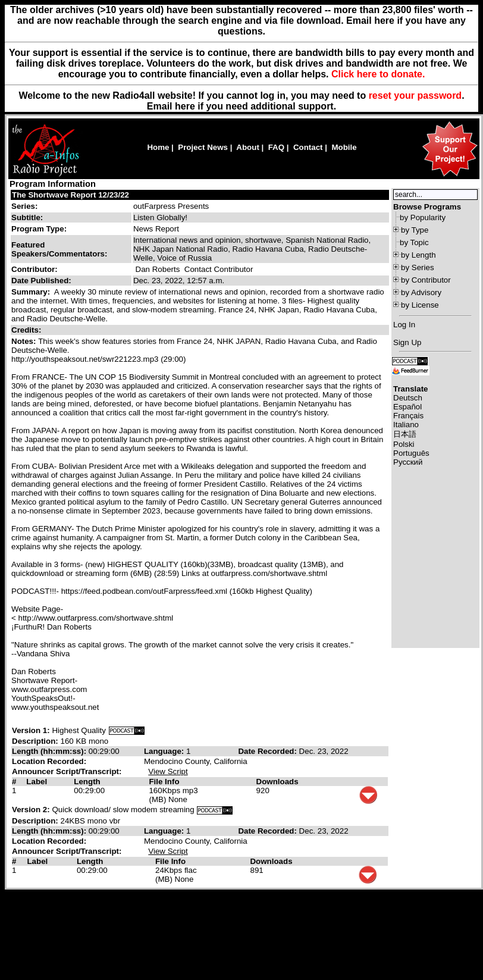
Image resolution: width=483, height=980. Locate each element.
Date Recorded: (268, 751)
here (185, 106)
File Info (164, 782)
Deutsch (408, 398)
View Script (168, 771)
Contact (308, 147)
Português (411, 453)
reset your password (415, 96)
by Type (415, 230)
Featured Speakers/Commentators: (59, 249)
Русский (408, 462)
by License (420, 305)
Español (407, 407)
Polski (404, 444)
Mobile (344, 147)
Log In (404, 325)
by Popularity (423, 217)
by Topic (414, 242)
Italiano (406, 425)
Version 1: (31, 730)
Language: (165, 751)
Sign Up (407, 342)
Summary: (32, 292)
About (248, 147)
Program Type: (39, 229)
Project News (203, 147)
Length (87, 782)
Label (37, 782)
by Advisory (421, 292)
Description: (36, 741)
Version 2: (31, 810)
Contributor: (34, 269)
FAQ (276, 147)
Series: (24, 206)
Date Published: (41, 281)
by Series (418, 267)
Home (158, 147)
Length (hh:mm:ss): (50, 751)
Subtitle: (27, 217)
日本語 (405, 434)
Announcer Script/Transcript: (67, 771)
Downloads (277, 782)
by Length (418, 255)
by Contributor (426, 280)
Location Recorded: (49, 761)
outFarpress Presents (171, 206)
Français (408, 416)
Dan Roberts (158, 269)
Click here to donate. (378, 74)
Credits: (27, 330)
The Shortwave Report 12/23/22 (70, 195)
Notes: (25, 341)
